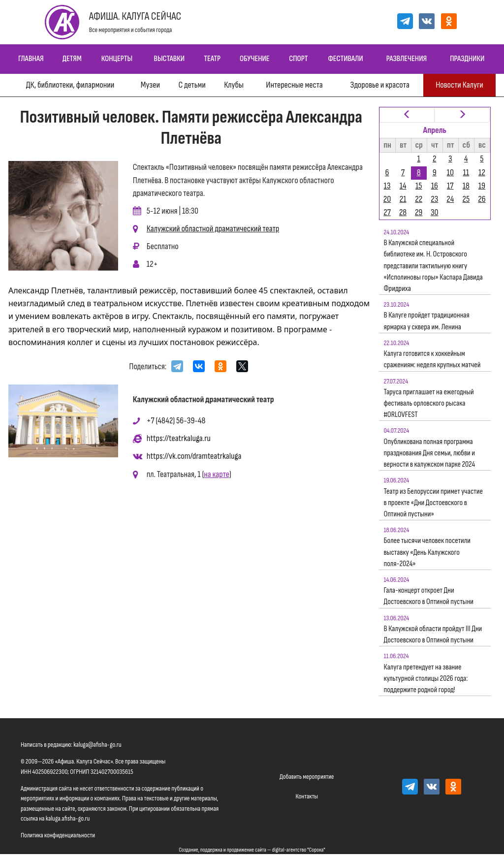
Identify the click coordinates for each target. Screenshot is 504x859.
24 (450, 199)
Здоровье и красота (379, 85)
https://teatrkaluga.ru (179, 438)
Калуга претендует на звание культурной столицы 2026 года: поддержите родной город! (426, 679)
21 (403, 199)
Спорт (298, 59)
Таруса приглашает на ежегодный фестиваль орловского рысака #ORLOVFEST (429, 403)
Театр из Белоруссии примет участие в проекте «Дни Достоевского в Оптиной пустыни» (433, 503)
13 (387, 186)
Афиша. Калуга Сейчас (135, 16)
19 (482, 186)
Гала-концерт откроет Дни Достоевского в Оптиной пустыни (429, 596)
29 (419, 212)
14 (403, 186)
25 (466, 199)
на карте (217, 474)
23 (434, 199)
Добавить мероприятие (307, 777)
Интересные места (294, 85)
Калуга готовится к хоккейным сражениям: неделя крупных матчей (432, 359)
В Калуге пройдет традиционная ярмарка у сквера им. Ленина (427, 321)
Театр (212, 59)
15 (419, 186)
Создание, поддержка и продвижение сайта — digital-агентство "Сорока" (252, 850)
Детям (72, 59)
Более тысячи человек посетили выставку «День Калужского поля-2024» (427, 552)
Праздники (467, 59)
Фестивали (345, 59)
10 (450, 173)
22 (419, 199)
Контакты (307, 796)
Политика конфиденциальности (58, 835)
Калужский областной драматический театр (213, 229)
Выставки (169, 59)
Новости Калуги (459, 85)
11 (466, 173)
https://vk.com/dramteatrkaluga (194, 456)
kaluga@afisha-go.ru (97, 745)
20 (387, 199)
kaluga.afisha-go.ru (68, 818)
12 (482, 173)
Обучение (255, 59)
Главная (31, 59)
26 (482, 199)
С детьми (192, 85)
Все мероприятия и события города (131, 30)
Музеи (150, 85)
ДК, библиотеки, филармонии (70, 85)
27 (387, 212)
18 (466, 186)
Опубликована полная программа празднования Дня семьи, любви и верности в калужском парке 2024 (430, 453)
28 (403, 212)
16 (435, 186)
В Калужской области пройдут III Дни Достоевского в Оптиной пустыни (433, 635)
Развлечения (407, 59)
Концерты (117, 59)
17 (450, 186)
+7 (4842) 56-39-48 (176, 421)
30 (435, 212)
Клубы (234, 85)
